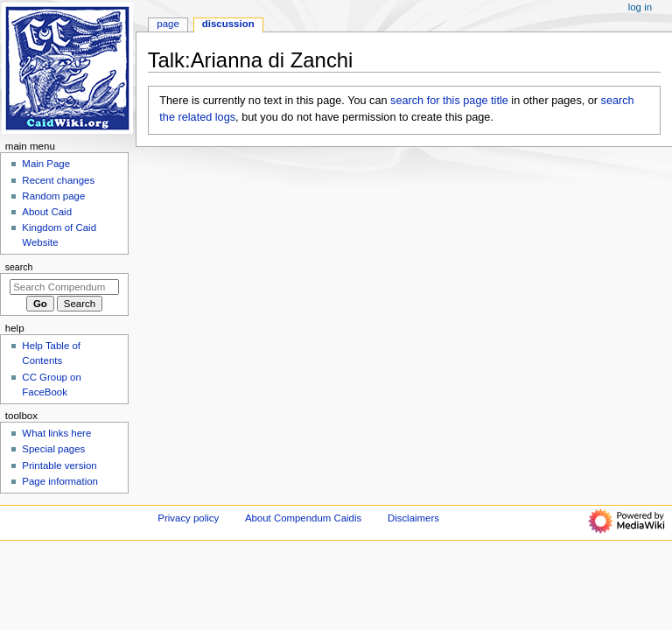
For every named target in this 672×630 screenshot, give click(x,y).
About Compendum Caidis (303, 518)
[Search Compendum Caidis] (64, 287)
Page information (60, 481)
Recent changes (58, 180)
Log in (640, 7)
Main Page (46, 164)
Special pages (53, 449)
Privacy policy (188, 518)
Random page (53, 196)
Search (19, 267)
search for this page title (449, 101)
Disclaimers (413, 518)
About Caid (47, 212)
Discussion (228, 24)
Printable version (59, 465)
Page (168, 24)
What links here (56, 433)
